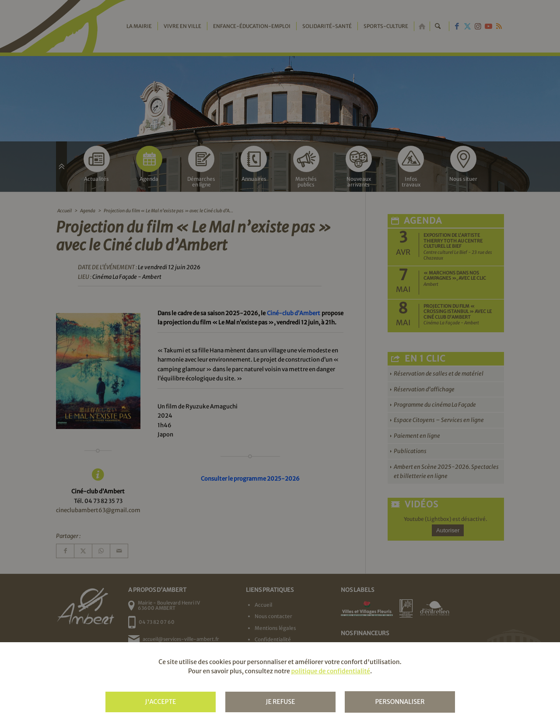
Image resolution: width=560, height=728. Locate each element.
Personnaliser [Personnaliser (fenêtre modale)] (400, 702)
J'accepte (160, 702)
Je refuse (280, 702)
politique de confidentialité (330, 671)
